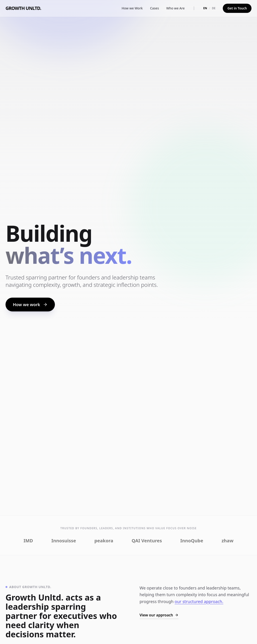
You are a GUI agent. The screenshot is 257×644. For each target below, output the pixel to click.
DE (214, 8)
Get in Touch (237, 8)
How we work (30, 305)
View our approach (159, 615)
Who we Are (175, 8)
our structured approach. (199, 601)
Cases (154, 8)
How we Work (132, 8)
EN (205, 8)
